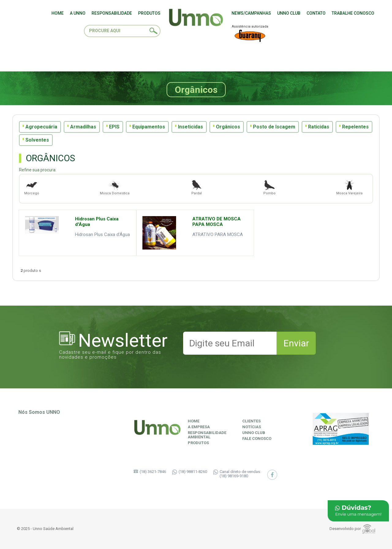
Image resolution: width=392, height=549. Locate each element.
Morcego (32, 187)
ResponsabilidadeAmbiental (207, 435)
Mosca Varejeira (349, 187)
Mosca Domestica (115, 187)
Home (194, 421)
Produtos (198, 443)
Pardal (197, 187)
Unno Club (254, 433)
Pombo (269, 187)
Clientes (251, 421)
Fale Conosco (257, 439)
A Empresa (199, 427)
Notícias (252, 427)
